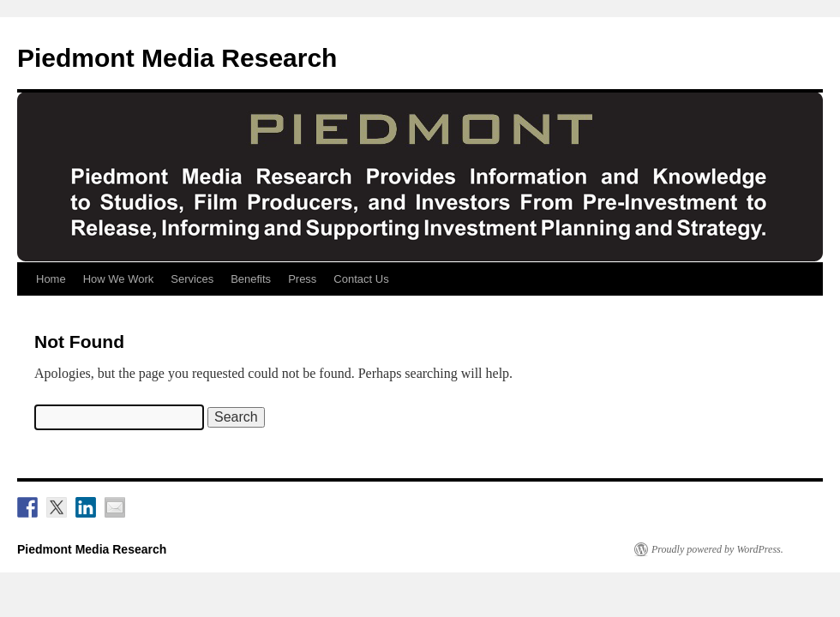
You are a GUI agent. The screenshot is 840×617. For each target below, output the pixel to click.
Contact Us (361, 279)
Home (51, 279)
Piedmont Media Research (177, 58)
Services (192, 279)
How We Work (119, 279)
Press (302, 279)
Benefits (251, 279)
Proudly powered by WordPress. (717, 549)
